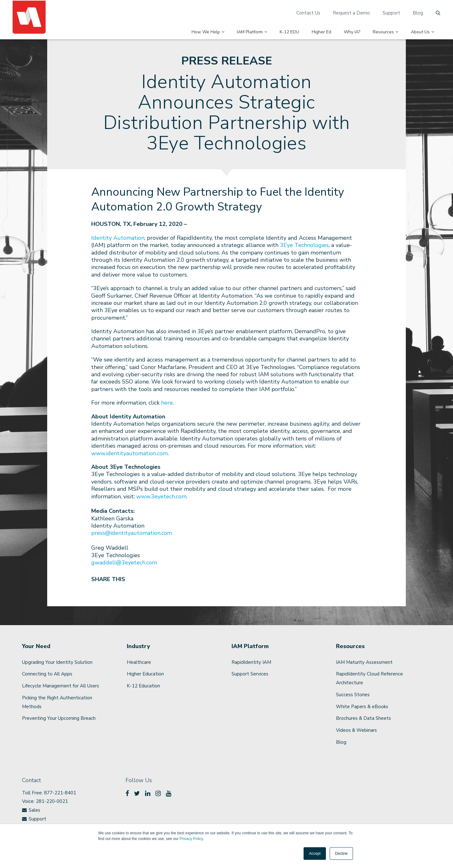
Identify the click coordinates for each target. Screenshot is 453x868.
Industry (138, 646)
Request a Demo (351, 13)
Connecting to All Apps (47, 674)
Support (391, 13)
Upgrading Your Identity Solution (57, 662)
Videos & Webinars (356, 730)
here (167, 403)
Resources (378, 29)
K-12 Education (143, 686)
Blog (418, 13)
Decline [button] (341, 854)
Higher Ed (304, 29)
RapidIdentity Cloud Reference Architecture (369, 678)
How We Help (161, 29)
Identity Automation (118, 238)
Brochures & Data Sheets (364, 718)
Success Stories (353, 695)
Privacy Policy (191, 839)
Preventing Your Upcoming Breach (59, 718)
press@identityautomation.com (132, 533)
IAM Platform (216, 29)
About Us (422, 29)
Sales (34, 810)
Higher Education (145, 674)
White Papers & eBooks (362, 707)
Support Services (250, 674)
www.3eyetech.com (161, 496)
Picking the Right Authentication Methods (57, 702)
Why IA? (340, 29)
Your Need (36, 646)
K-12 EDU (265, 29)
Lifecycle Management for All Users (61, 686)
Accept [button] (315, 854)
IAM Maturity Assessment (364, 662)
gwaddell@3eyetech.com (124, 563)
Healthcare (139, 662)
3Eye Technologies (304, 245)
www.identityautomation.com (129, 453)
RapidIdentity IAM (251, 662)
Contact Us (308, 13)
